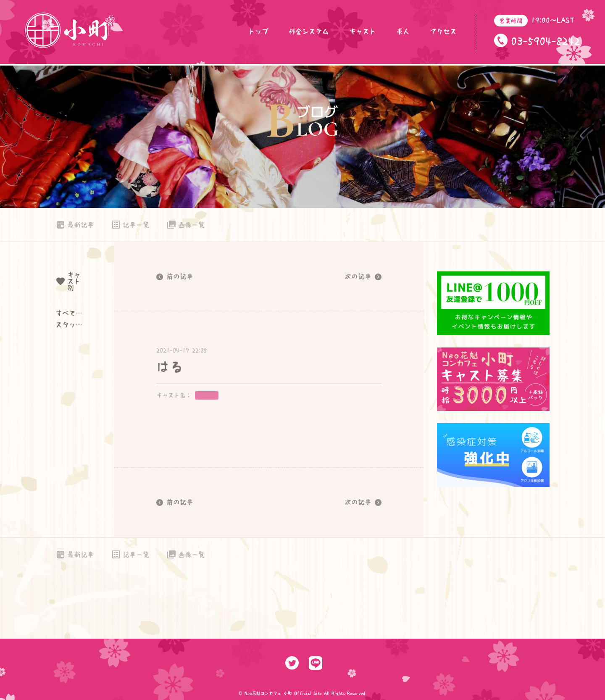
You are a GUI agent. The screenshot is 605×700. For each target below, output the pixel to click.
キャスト (363, 32)
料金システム (309, 32)
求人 (403, 32)
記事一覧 (130, 225)
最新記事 (75, 225)
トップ (258, 32)
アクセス (443, 32)
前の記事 (175, 277)
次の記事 (363, 277)
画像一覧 (186, 225)
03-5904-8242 (545, 41)
